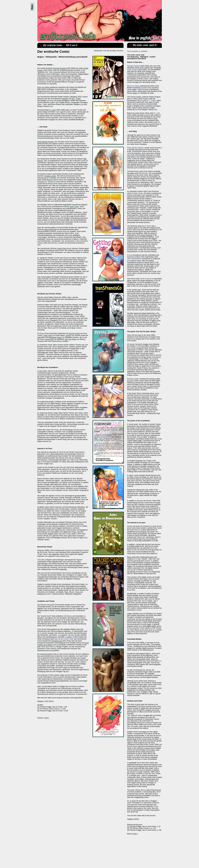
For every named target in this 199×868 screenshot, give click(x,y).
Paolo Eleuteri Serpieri (46, 142)
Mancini (65, 99)
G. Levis (53, 110)
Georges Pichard (59, 68)
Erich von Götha (43, 87)
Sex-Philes (72, 339)
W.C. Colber (76, 99)
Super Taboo (48, 335)
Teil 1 (47, 718)
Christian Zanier (50, 176)
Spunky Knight (74, 333)
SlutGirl (68, 335)
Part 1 (135, 834)
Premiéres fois (57, 641)
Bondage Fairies (55, 337)
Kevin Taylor (74, 207)
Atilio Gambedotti (50, 229)
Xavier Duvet (62, 248)
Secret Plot (49, 339)
